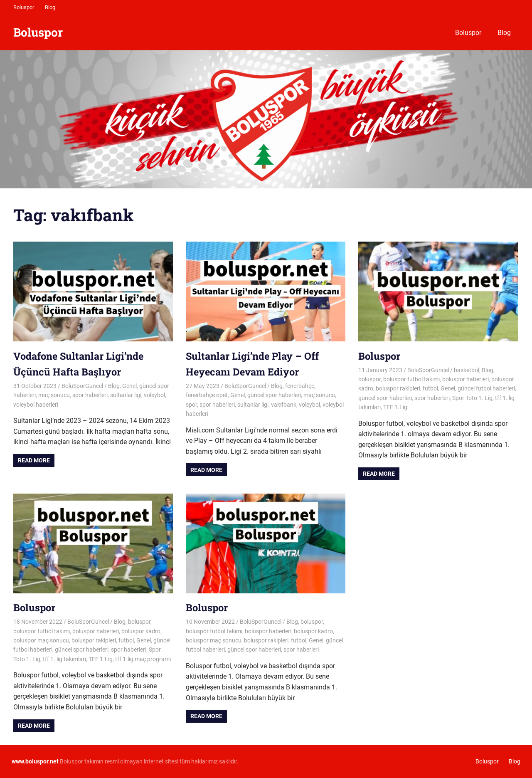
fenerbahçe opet (207, 395)
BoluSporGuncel (82, 386)
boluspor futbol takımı (411, 379)
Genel (129, 386)
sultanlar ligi (126, 395)
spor (191, 405)
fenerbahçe (300, 386)
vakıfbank (284, 405)
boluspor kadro (141, 631)
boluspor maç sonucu (41, 640)
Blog (50, 7)
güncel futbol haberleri (486, 388)
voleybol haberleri (36, 405)
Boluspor (24, 7)
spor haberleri (90, 395)
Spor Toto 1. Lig (472, 398)
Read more (34, 460)
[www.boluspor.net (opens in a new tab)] (35, 761)
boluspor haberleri (465, 379)
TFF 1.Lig (395, 407)
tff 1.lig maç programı (143, 659)
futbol (430, 388)
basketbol (467, 370)
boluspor (369, 379)
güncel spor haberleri (274, 395)
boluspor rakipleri (398, 388)
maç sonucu (54, 395)
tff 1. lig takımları (64, 659)
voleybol (154, 395)
